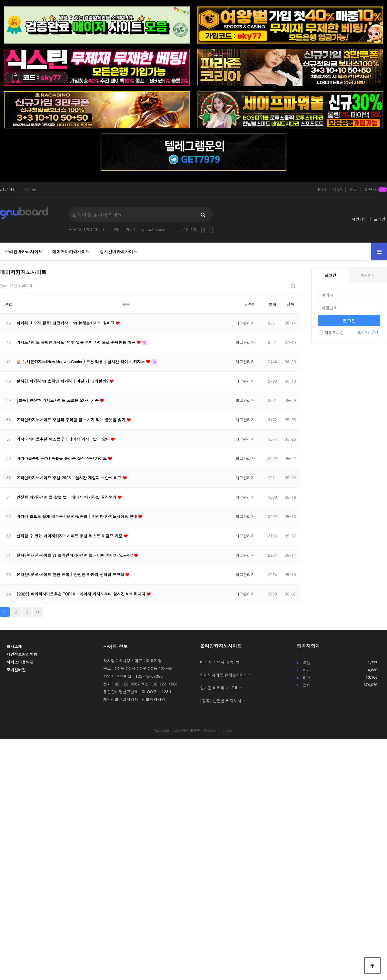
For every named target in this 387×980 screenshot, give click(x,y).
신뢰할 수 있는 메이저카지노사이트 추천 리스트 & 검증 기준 (70, 536)
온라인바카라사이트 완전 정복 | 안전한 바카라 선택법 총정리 (71, 574)
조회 (273, 304)
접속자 (376, 190)
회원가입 (359, 219)
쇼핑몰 (30, 189)
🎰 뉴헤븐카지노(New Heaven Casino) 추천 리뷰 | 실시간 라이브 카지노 (81, 361)
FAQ (322, 189)
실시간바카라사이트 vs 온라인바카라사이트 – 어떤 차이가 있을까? (75, 555)
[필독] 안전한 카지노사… (223, 700)
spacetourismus (155, 229)
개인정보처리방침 (22, 654)
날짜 (290, 304)
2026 (130, 229)
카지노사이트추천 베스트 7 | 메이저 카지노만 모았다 (64, 439)
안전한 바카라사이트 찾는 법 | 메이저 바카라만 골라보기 (67, 497)
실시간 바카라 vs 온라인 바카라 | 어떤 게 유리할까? (63, 381)
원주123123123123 (86, 229)
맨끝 (38, 612)
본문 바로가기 (0, 0)
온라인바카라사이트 (24, 251)
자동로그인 (331, 332)
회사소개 (14, 646)
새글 (353, 189)
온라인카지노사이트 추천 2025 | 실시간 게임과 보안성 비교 (70, 478)
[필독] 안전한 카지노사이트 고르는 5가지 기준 (58, 400)
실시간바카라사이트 (119, 251)
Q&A (338, 189)
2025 (115, 229)
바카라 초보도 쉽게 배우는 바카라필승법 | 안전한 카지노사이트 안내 (77, 516)
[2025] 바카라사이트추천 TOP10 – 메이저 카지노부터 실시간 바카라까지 (82, 594)
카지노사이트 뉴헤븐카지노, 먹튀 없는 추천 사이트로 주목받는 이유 (77, 342)
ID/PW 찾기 (368, 332)
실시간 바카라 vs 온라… (221, 688)
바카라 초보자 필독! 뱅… (222, 662)
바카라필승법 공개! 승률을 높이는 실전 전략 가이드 (62, 458)
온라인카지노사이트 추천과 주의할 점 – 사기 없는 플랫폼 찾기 (72, 420)
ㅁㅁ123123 (187, 229)
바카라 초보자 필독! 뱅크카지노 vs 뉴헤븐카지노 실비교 (66, 323)
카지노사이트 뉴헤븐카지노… (226, 675)
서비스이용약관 (20, 662)
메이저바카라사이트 (71, 251)
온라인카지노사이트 (221, 646)
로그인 (380, 219)
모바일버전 (16, 670)
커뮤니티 (8, 189)
